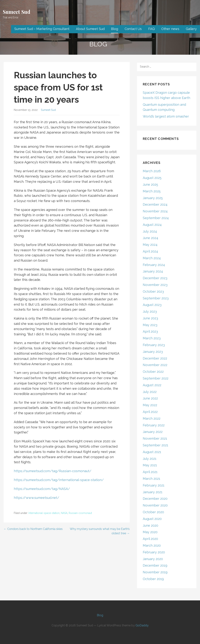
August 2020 (152, 519)
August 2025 (152, 178)
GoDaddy (142, 625)
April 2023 (150, 331)
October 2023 (153, 291)
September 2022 (156, 378)
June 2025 (150, 184)
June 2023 (150, 318)
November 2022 (155, 365)
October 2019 (153, 579)
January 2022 (153, 432)
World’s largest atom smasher (166, 116)
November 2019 (155, 572)
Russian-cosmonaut (80, 513)
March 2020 (152, 545)
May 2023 (150, 325)
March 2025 (152, 191)
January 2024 (153, 271)
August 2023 (152, 305)
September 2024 (156, 218)
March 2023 (152, 338)
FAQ (151, 29)
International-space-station (44, 513)
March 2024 (152, 258)
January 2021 (153, 492)
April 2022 (150, 412)
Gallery (191, 29)
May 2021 (150, 465)
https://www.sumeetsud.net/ (37, 498)
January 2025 (153, 198)
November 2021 (155, 438)
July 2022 (150, 392)
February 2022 (154, 425)
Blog (114, 29)
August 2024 (152, 225)
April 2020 (150, 539)
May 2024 (150, 245)
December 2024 (155, 204)
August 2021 (152, 452)
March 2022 (152, 418)
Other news (170, 29)
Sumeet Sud (16, 12)
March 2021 (151, 479)
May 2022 (150, 405)
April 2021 (150, 472)
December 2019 (155, 565)
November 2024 (155, 211)
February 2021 (154, 485)
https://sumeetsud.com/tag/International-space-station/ (59, 480)
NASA (64, 513)
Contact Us (133, 29)
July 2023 (150, 311)
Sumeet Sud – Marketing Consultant (42, 29)
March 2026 (152, 171)
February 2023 (154, 345)
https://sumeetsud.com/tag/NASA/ (42, 489)
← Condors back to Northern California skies (33, 529)
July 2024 (150, 231)
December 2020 (155, 499)
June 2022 (150, 398)
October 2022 (153, 372)
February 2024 (154, 265)
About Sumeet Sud (90, 29)
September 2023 (156, 298)
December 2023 (155, 278)
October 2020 (153, 512)
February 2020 (154, 552)
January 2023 (153, 352)
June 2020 (150, 525)
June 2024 (150, 238)
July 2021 (150, 459)
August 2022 (152, 385)
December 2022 (155, 358)
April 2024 (150, 251)
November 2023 (155, 285)
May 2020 (150, 532)
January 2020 (153, 559)
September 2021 (155, 445)
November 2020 (155, 505)
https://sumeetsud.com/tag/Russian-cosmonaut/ (53, 471)
